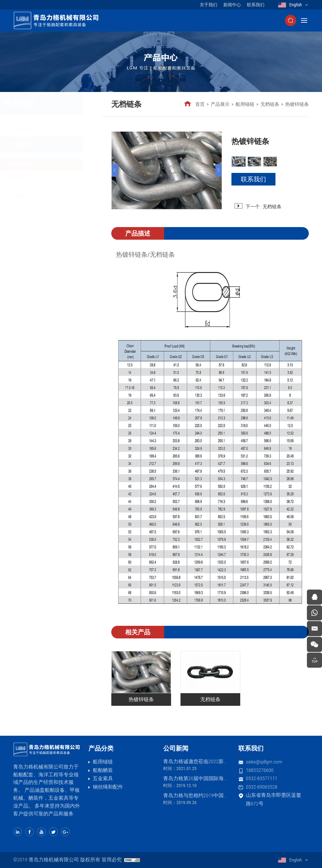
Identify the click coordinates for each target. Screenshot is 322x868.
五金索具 (103, 778)
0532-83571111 (262, 778)
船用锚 (36, 197)
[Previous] (115, 170)
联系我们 (256, 5)
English (296, 5)
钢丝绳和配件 (108, 787)
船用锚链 (245, 104)
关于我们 (208, 5)
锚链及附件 (41, 129)
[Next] (219, 170)
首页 (200, 104)
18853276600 (260, 770)
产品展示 (220, 104)
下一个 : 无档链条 (264, 207)
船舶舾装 (103, 770)
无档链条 (39, 144)
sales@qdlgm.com (264, 762)
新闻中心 (232, 5)
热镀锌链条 (37, 165)
